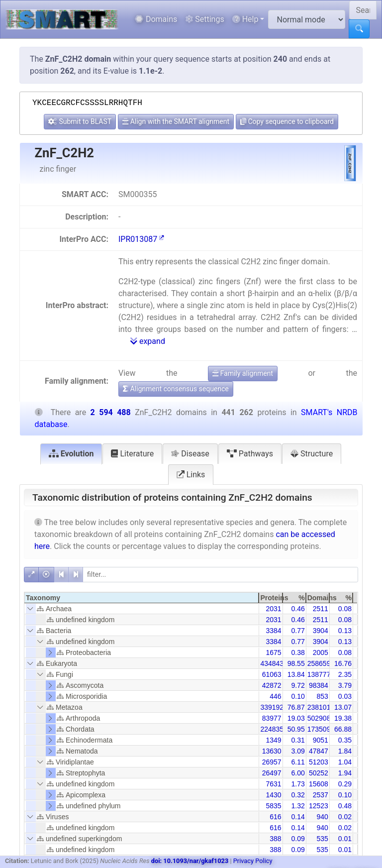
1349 (273, 740)
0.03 (345, 696)
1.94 (345, 773)
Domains (156, 19)
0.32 (298, 795)
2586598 (321, 663)
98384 (319, 685)
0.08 (345, 609)
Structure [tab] (312, 454)
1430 (273, 795)
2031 (273, 609)
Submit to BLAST (80, 121)
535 (322, 839)
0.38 (298, 652)
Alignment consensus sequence (176, 389)
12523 (319, 806)
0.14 (298, 817)
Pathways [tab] (250, 454)
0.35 (345, 740)
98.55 (296, 663)
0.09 (298, 839)
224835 (272, 729)
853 (322, 696)
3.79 (345, 685)
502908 (319, 718)
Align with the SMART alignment (176, 121)
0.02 (345, 817)
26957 (272, 762)
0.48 (345, 806)
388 (275, 839)
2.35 (345, 674)
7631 (273, 784)
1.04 (345, 762)
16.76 (343, 663)
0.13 (345, 631)
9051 (321, 740)
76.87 (296, 707)
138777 (319, 674)
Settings (204, 19)
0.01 (345, 839)
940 (322, 817)
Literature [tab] (132, 454)
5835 (273, 806)
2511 (321, 609)
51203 (319, 762)
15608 (319, 784)
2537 (321, 795)
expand (148, 341)
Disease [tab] (190, 454)
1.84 (345, 751)
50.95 (296, 729)
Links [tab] (191, 475)
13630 (272, 751)
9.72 (298, 685)
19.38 (343, 718)
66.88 (343, 729)
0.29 (345, 784)
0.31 (298, 740)
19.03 (296, 718)
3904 (321, 631)
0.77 (298, 631)
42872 (272, 685)
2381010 (321, 707)
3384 (273, 631)
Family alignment (243, 373)
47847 (319, 751)
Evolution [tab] (71, 454)
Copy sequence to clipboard (287, 121)
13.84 (296, 674)
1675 (273, 652)
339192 (272, 707)
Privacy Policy (253, 861)
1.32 (298, 806)
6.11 (298, 762)
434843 (272, 663)
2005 (321, 652)
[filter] (220, 575)
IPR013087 (141, 239)
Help (245, 19)
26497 (272, 773)
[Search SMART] (363, 10)
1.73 (298, 784)
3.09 (298, 751)
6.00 (298, 773)
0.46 (298, 609)
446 (275, 696)
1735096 (321, 729)
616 (275, 817)
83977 (272, 718)
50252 (319, 773)
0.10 (298, 696)
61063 (272, 674)
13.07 (343, 707)
